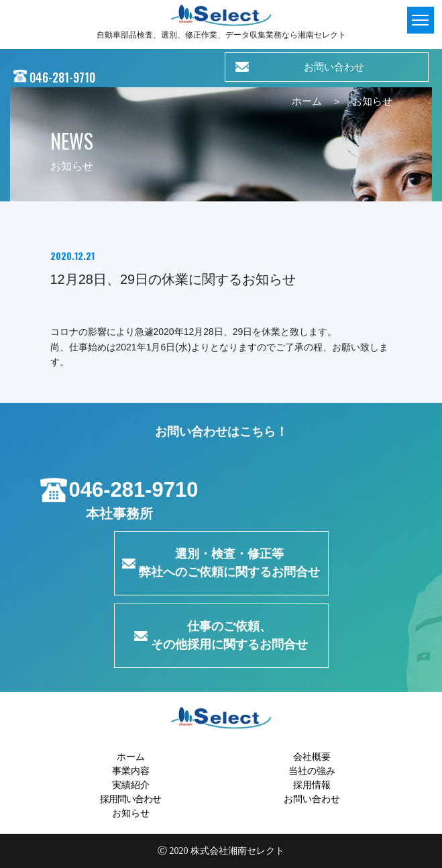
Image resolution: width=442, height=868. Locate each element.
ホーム (307, 101)
